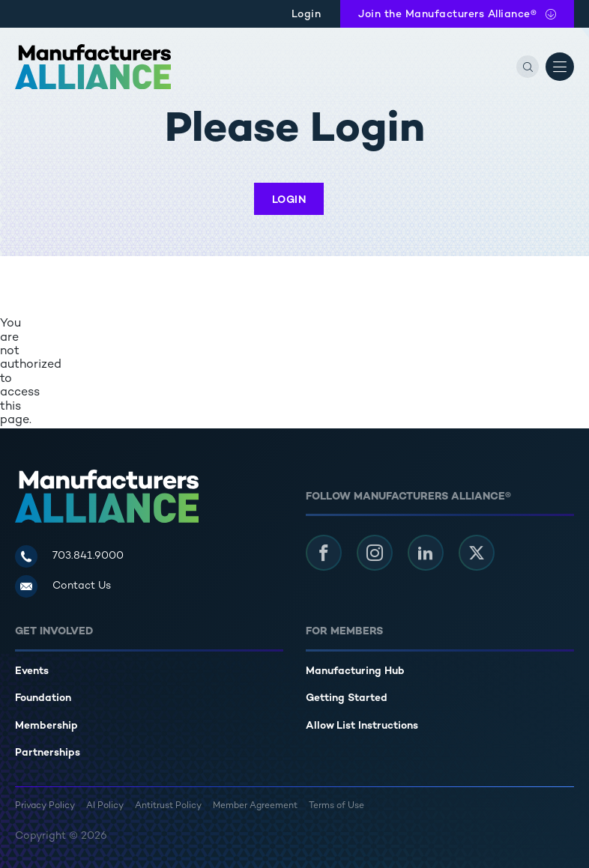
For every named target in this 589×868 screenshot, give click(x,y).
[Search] (528, 67)
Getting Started (347, 698)
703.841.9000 (88, 556)
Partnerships (48, 753)
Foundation (43, 698)
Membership (46, 726)
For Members (344, 632)
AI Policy (105, 806)
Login (306, 15)
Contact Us (82, 586)
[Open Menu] (560, 67)
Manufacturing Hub (355, 671)
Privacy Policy (45, 806)
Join (447, 15)
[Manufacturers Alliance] (93, 67)
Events (32, 671)
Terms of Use (336, 806)
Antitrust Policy (168, 806)
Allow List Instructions (362, 726)
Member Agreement (255, 806)
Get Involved (54, 632)
